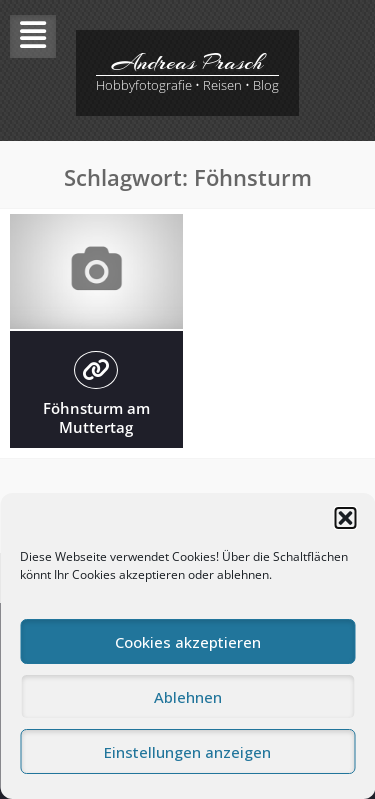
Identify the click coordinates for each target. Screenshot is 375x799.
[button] (345, 518)
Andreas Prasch (187, 62)
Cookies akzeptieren (188, 642)
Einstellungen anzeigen (187, 752)
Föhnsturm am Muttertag (96, 418)
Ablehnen (188, 697)
